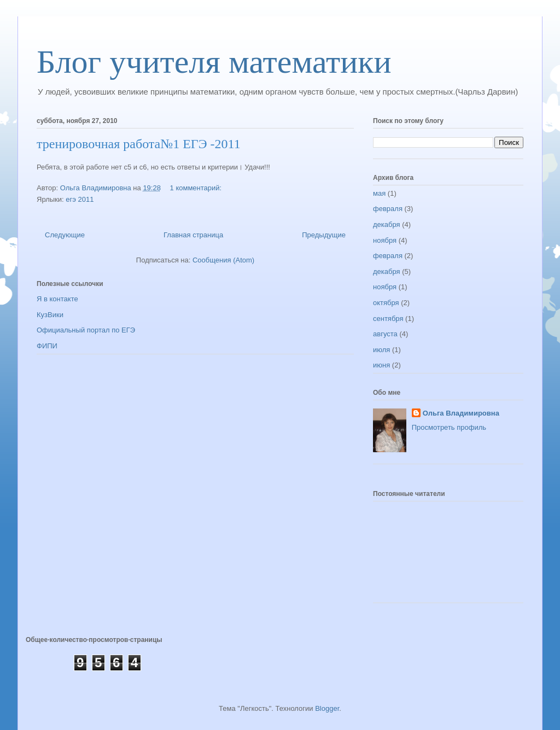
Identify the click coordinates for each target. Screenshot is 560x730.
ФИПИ (47, 346)
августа (385, 334)
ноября (385, 240)
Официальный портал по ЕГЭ (86, 330)
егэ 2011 (80, 199)
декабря (387, 224)
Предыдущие (324, 235)
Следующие (65, 235)
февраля (388, 209)
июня (381, 365)
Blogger (327, 708)
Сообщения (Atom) (223, 260)
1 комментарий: (197, 188)
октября (386, 303)
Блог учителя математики (214, 62)
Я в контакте (57, 299)
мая (379, 193)
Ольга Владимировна (461, 413)
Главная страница (193, 235)
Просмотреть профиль (449, 427)
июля (381, 350)
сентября (388, 319)
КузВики (50, 315)
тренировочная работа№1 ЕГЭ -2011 (139, 144)
